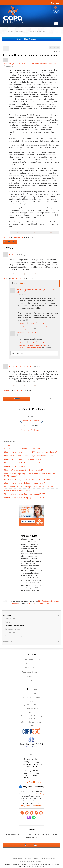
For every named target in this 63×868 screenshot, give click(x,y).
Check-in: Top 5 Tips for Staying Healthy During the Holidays (29, 487)
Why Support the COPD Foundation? (31, 705)
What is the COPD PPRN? (32, 697)
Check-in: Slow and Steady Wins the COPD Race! (24, 463)
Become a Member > (31, 421)
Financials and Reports (29, 672)
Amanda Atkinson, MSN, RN (20, 366)
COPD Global (29, 668)
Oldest (22, 283)
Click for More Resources (27, 39)
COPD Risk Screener (32, 709)
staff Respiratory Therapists (39, 603)
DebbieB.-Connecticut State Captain (29, 348)
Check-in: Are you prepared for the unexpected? (23, 470)
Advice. (7, 445)
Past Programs (29, 680)
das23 (50, 327)
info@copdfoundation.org (31, 806)
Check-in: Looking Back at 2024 (17, 466)
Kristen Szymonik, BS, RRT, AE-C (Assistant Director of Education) (30, 64)
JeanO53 (12, 254)
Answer (17, 399)
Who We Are (29, 660)
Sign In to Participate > (31, 430)
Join (53, 3)
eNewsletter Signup (32, 845)
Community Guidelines (48, 859)
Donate (56, 10)
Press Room (29, 664)
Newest (14, 283)
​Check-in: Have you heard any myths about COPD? (24, 494)
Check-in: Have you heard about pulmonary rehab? (25, 483)
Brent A (6, 278)
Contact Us (32, 712)
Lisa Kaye (7, 237)
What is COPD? (32, 694)
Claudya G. (7, 390)
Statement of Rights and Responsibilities (31, 861)
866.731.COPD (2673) (35, 794)
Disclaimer (28, 859)
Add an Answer (10, 242)
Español (31, 726)
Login (58, 3)
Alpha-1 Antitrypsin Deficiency (31, 722)
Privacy (36, 859)
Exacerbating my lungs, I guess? (17, 490)
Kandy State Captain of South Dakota (35, 327)
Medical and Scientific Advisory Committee (32, 717)
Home (4, 31)
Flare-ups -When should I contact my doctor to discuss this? (28, 456)
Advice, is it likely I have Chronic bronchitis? (22, 448)
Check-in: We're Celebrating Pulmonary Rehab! (23, 459)
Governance (29, 676)
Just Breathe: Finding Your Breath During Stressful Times (27, 480)
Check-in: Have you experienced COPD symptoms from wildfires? (30, 452)
